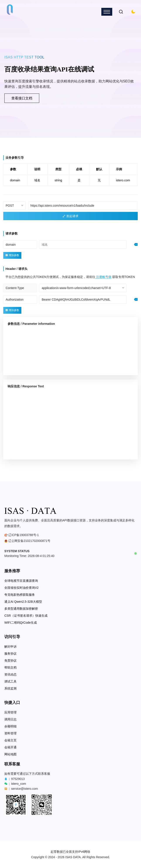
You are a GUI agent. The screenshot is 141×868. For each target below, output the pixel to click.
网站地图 (10, 754)
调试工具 (10, 682)
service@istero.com (25, 789)
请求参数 (12, 233)
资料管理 (10, 733)
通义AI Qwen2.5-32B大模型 (23, 602)
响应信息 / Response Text (26, 386)
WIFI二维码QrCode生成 (21, 623)
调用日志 (10, 719)
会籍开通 (10, 747)
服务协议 (10, 654)
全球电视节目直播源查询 (21, 581)
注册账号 (103, 277)
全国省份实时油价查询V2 (21, 588)
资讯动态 (10, 675)
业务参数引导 (15, 158)
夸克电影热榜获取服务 (20, 595)
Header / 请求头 (16, 269)
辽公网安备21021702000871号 (29, 541)
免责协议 (10, 661)
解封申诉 (10, 647)
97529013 (18, 779)
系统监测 (10, 688)
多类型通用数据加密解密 (21, 609)
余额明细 (10, 726)
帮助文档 (10, 668)
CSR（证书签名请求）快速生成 (26, 616)
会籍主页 (10, 740)
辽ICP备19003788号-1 (24, 535)
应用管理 (10, 712)
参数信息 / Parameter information (31, 324)
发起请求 (71, 216)
